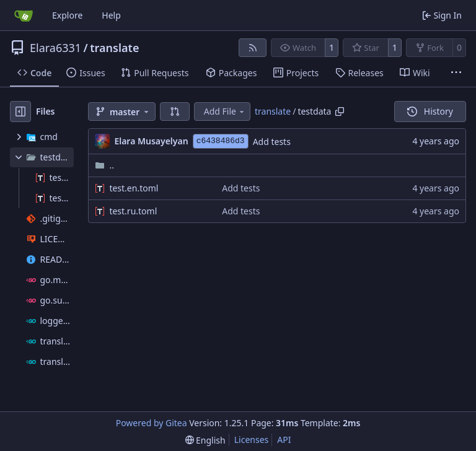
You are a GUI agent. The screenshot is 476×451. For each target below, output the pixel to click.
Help (111, 15)
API (284, 440)
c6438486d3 (221, 141)
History (430, 111)
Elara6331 (55, 48)
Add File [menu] (225, 111)
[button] (175, 112)
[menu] (205, 440)
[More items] (456, 73)
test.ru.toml (133, 211)
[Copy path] (340, 112)
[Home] (24, 15)
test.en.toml (134, 188)
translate (114, 48)
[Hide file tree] (20, 112)
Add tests (272, 142)
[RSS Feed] (253, 48)
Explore (67, 15)
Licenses (252, 440)
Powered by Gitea (152, 423)
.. (104, 165)
